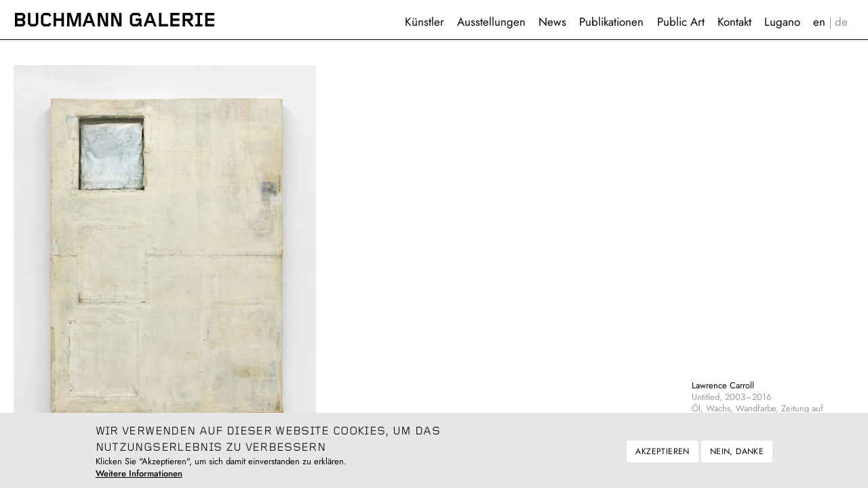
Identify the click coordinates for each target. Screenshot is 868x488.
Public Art (681, 22)
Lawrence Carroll (723, 385)
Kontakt (734, 22)
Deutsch (842, 22)
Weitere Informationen (139, 479)
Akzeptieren (662, 456)
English (820, 22)
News (552, 22)
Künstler (425, 22)
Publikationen (611, 22)
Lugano (782, 22)
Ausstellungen (491, 22)
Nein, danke (737, 456)
